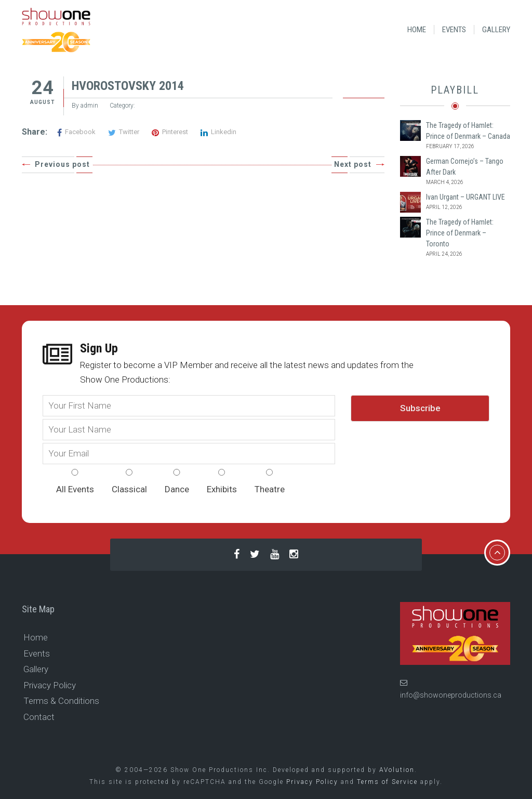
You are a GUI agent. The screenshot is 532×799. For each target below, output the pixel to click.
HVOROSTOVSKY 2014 (128, 86)
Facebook (76, 132)
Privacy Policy (50, 685)
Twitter (124, 132)
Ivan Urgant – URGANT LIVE (465, 197)
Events (454, 30)
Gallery (496, 30)
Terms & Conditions (61, 701)
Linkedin (218, 132)
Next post (353, 164)
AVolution (397, 770)
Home (417, 30)
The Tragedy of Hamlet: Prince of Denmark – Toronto (460, 233)
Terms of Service (387, 782)
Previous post (62, 164)
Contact (39, 717)
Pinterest (170, 132)
